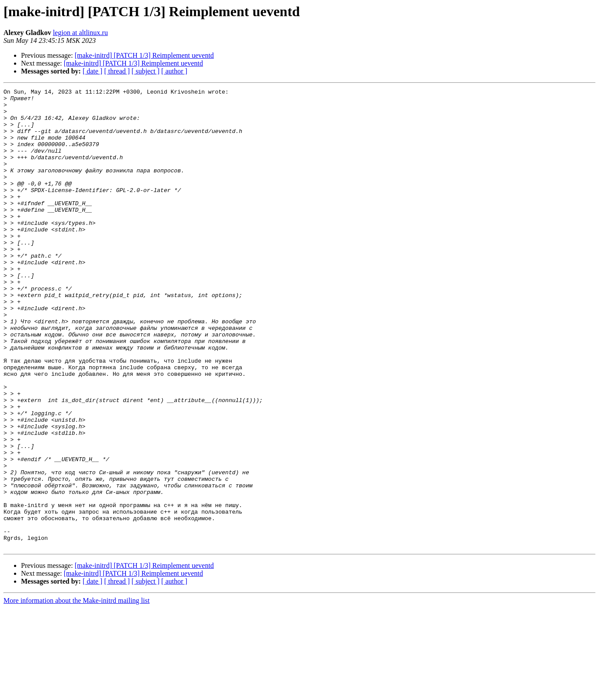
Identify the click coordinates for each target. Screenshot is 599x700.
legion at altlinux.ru (80, 33)
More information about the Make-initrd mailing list (77, 692)
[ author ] (174, 71)
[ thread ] (117, 71)
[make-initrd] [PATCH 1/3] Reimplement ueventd (144, 55)
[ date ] (92, 71)
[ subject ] (146, 71)
